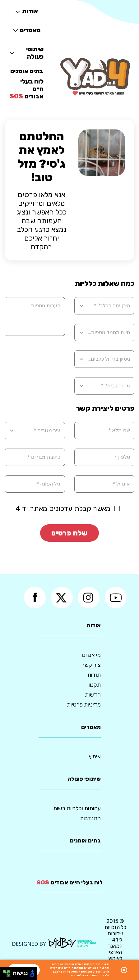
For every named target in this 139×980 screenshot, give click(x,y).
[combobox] (108, 306)
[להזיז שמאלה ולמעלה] (5, 972)
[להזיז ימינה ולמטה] (8, 975)
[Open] (81, 306)
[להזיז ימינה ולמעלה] (8, 972)
